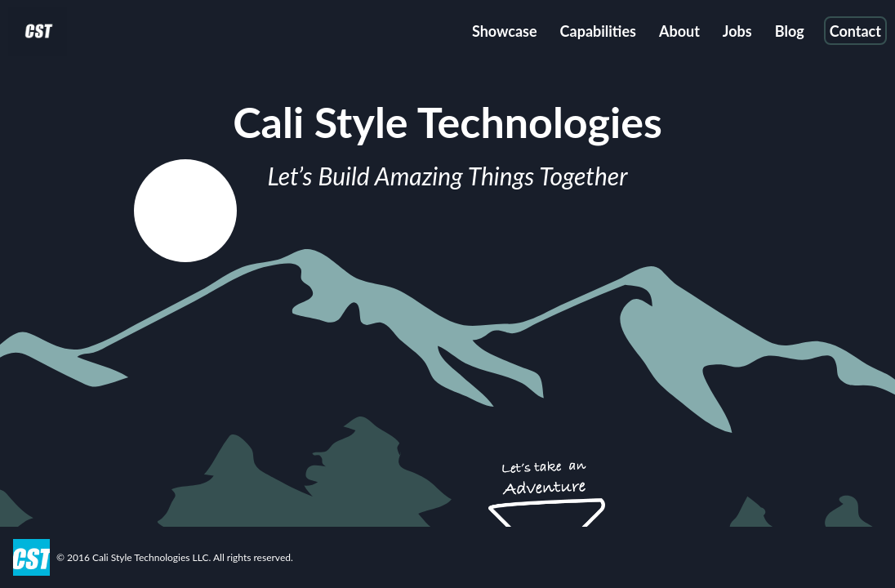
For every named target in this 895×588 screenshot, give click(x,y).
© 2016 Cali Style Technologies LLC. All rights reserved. (175, 557)
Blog (790, 31)
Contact (855, 31)
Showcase (505, 31)
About (679, 31)
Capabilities (598, 31)
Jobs (737, 31)
